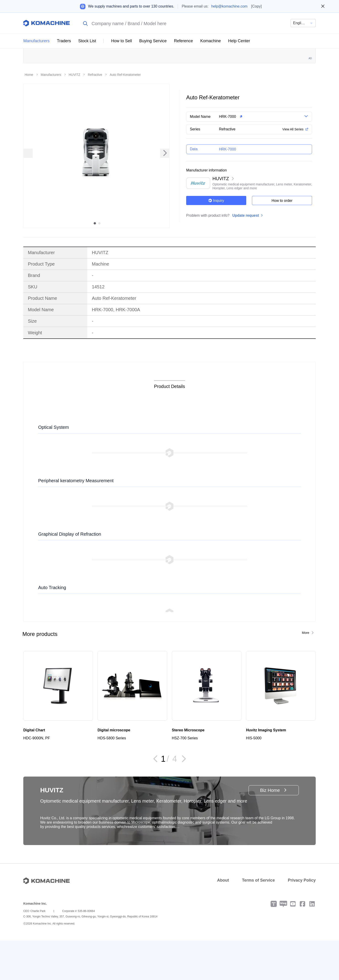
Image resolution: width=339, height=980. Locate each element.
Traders (64, 41)
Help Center (239, 41)
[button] (257, 156)
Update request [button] (246, 255)
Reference (184, 41)
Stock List (87, 41)
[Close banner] (323, 6)
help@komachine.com (229, 6)
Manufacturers (36, 41)
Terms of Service (258, 920)
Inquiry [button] (216, 240)
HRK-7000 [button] (228, 156)
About (223, 920)
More (306, 672)
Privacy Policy (302, 920)
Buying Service (153, 41)
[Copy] (256, 6)
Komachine (211, 41)
